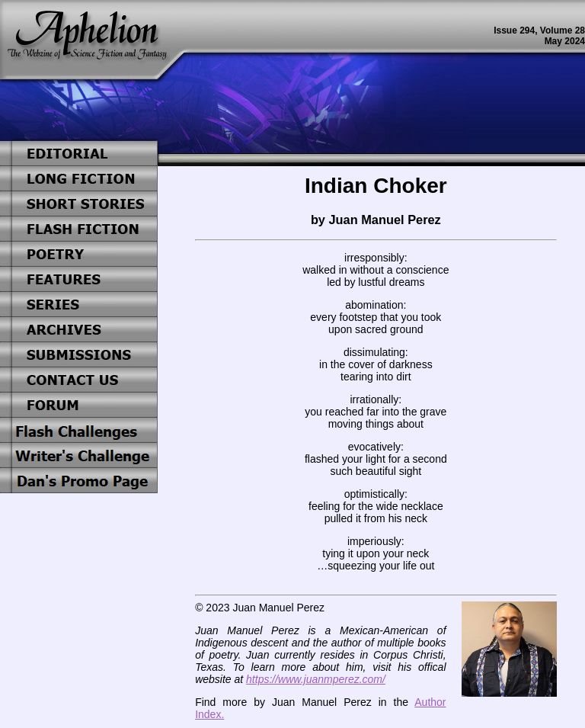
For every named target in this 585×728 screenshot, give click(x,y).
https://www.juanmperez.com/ (316, 679)
